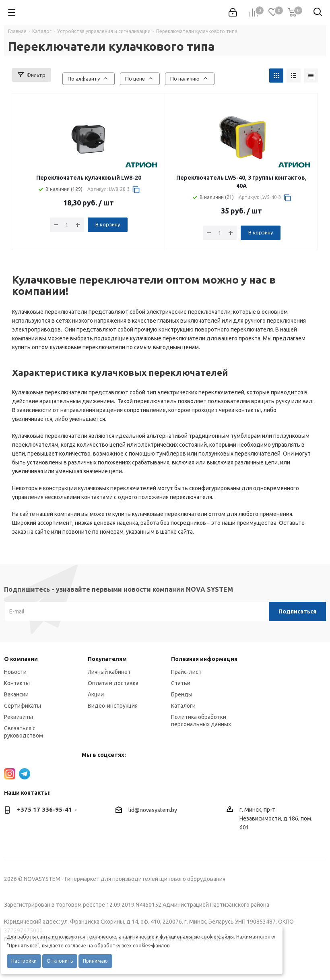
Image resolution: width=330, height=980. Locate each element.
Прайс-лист (186, 672)
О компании (21, 659)
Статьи (181, 683)
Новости (15, 672)
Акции (96, 694)
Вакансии (16, 694)
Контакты (17, 683)
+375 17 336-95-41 (44, 809)
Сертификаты (23, 706)
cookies (141, 946)
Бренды (182, 694)
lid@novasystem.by (153, 810)
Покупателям (107, 659)
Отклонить (60, 961)
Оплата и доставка (113, 683)
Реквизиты (19, 717)
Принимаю (95, 961)
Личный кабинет (109, 672)
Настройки (24, 961)
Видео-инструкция (113, 706)
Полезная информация (204, 659)
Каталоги (183, 706)
